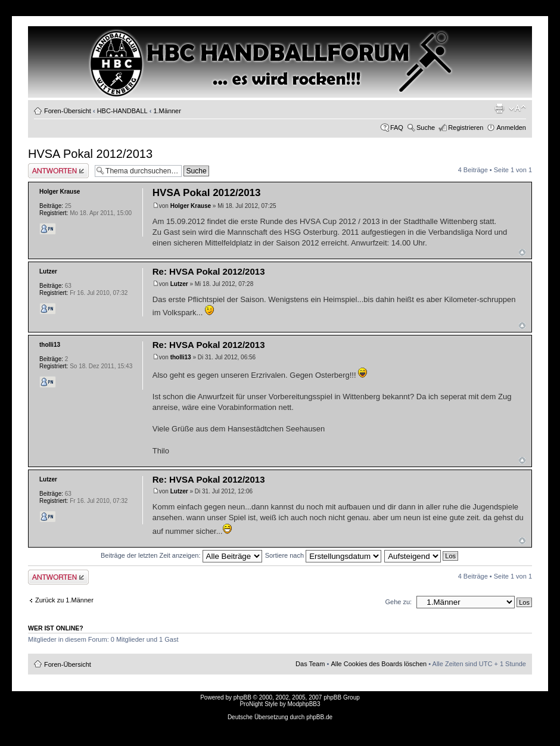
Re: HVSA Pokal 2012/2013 (209, 271)
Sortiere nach (323, 555)
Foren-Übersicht (68, 111)
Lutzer (179, 284)
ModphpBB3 (304, 704)
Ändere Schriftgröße (517, 108)
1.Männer (167, 111)
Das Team (310, 664)
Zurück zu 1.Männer (64, 600)
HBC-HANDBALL (122, 111)
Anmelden (511, 128)
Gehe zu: (398, 602)
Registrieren (466, 128)
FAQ (397, 128)
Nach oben (522, 252)
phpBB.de (319, 717)
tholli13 (181, 357)
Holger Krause (191, 206)
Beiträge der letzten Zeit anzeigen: (181, 555)
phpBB (242, 697)
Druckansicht (499, 108)
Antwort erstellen (58, 171)
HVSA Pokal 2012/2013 (90, 154)
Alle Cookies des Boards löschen (379, 664)
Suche (426, 128)
